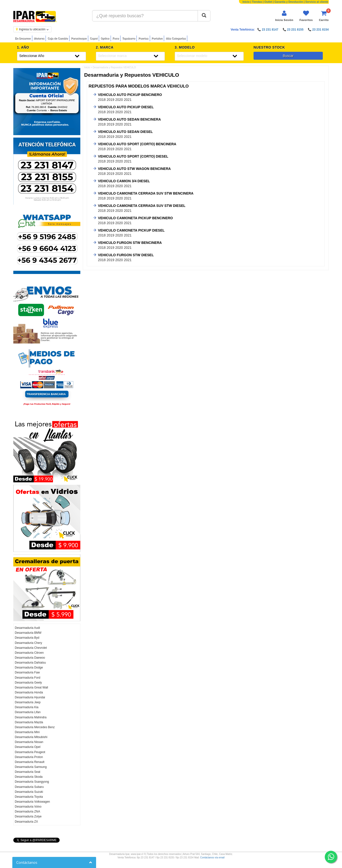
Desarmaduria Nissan (29, 742)
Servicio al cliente (317, 2)
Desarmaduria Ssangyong (32, 782)
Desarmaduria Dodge (29, 668)
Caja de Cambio (58, 38)
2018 (102, 100)
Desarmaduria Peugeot (30, 752)
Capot (94, 38)
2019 (111, 100)
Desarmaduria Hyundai (30, 697)
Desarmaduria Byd (27, 638)
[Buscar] (204, 16)
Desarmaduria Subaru (29, 787)
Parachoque (79, 38)
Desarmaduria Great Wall (31, 687)
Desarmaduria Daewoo (30, 658)
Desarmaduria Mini (27, 732)
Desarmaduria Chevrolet (31, 648)
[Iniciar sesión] (284, 16)
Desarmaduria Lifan (28, 712)
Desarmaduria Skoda (29, 777)
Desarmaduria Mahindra (31, 717)
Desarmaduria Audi (27, 628)
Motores (39, 38)
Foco (116, 38)
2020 (119, 100)
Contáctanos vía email (212, 858)
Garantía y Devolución (289, 2)
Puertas (143, 38)
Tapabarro (128, 38)
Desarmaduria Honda (29, 692)
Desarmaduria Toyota (29, 797)
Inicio (246, 2)
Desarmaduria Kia (27, 707)
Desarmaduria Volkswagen (32, 802)
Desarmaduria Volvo (28, 807)
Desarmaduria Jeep (28, 702)
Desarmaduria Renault (30, 762)
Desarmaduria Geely (28, 683)
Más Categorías (176, 38)
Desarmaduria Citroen (29, 653)
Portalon (157, 38)
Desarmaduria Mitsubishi (31, 737)
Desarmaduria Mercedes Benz (35, 727)
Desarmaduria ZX (26, 822)
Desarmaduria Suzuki (29, 792)
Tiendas (257, 2)
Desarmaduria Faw (27, 672)
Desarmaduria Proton (29, 757)
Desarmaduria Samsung (31, 767)
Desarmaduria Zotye (28, 816)
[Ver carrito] (324, 16)
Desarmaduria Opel (28, 747)
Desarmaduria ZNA (27, 812)
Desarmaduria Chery (28, 643)
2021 (128, 100)
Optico (105, 38)
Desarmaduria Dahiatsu (30, 663)
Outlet (268, 2)
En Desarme (23, 38)
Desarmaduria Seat (27, 772)
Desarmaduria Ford (27, 678)
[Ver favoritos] (306, 16)
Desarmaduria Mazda (29, 722)
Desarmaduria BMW (28, 633)
